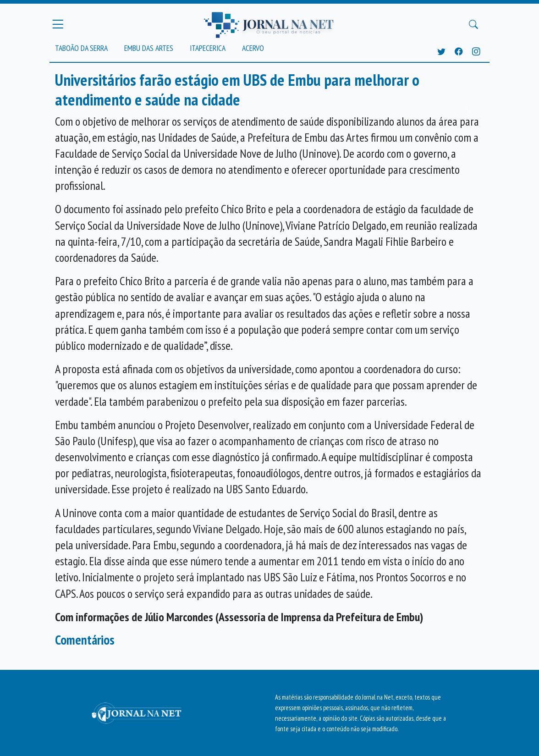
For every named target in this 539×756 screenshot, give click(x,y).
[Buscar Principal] (473, 24)
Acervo (253, 48)
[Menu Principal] (58, 24)
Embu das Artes (149, 48)
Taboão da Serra (81, 48)
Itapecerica (208, 48)
